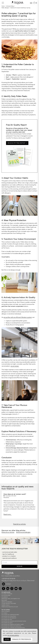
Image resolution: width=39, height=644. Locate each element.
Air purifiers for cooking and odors (10, 615)
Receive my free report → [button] (17, 143)
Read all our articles (19, 524)
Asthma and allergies (7, 602)
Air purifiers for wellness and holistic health (13, 624)
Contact (6, 584)
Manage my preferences (22, 639)
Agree (7, 639)
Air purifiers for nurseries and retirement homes (14, 621)
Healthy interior (6, 605)
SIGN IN (19, 566)
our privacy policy (13, 635)
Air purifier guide (6, 595)
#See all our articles (8, 532)
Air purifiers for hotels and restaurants (11, 626)
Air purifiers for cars (7, 620)
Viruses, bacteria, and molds (9, 603)
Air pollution (5, 597)
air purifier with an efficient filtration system (18, 317)
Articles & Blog (10, 6)
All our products (6, 611)
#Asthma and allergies (23, 532)
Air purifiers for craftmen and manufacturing (13, 628)
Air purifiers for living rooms (9, 616)
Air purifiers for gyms (7, 623)
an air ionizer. (15, 366)
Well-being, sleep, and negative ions (11, 599)
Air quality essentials (7, 594)
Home (3, 6)
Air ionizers (4, 613)
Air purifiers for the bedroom (9, 618)
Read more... (8, 514)
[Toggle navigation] (3, 3)
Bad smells (4, 600)
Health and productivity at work (10, 607)
